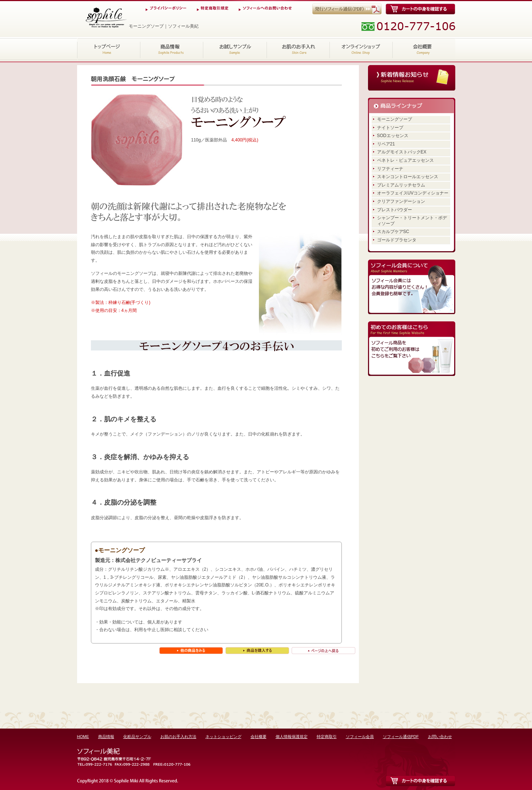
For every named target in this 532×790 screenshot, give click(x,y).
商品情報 (172, 49)
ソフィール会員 (360, 737)
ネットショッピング (361, 49)
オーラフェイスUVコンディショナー (413, 193)
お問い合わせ (440, 737)
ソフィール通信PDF (401, 737)
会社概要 (424, 49)
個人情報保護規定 (292, 737)
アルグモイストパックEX (402, 152)
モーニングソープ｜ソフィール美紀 (106, 17)
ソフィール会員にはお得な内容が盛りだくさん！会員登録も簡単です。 (412, 287)
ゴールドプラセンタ (397, 240)
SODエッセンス (393, 136)
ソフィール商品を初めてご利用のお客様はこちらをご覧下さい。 (412, 349)
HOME (109, 49)
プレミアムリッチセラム (401, 185)
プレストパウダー (395, 210)
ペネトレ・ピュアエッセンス (405, 160)
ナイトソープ (390, 128)
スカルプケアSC (393, 232)
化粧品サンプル (235, 49)
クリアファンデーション (401, 201)
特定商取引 (327, 737)
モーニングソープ (395, 119)
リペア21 (386, 144)
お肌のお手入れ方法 (298, 49)
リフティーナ (390, 169)
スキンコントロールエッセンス (408, 177)
